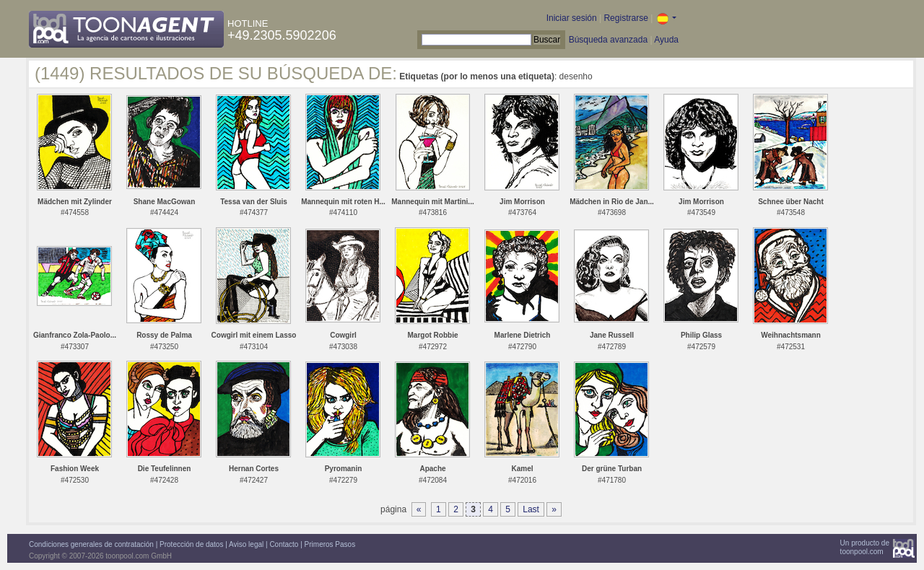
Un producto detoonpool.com (865, 547)
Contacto (284, 544)
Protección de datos (191, 544)
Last (531, 509)
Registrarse (626, 18)
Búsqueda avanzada (608, 40)
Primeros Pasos (330, 544)
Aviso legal (246, 544)
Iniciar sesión (572, 18)
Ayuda (666, 40)
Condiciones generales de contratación (91, 544)
